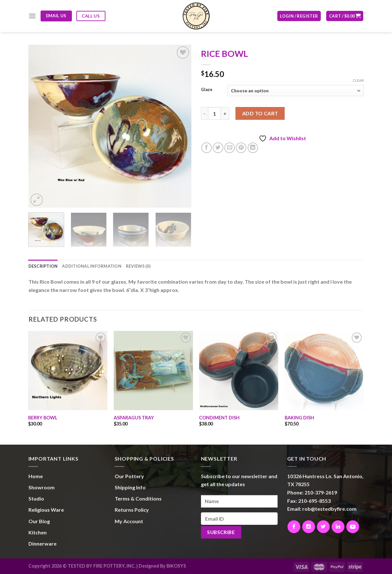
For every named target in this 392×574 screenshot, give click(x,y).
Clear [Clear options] (358, 80)
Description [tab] (43, 266)
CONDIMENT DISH (219, 418)
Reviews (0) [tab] (138, 266)
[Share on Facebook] (207, 148)
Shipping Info (130, 487)
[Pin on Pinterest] (241, 148)
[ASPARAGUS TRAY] (153, 371)
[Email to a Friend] (230, 148)
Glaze (207, 90)
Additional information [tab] (92, 266)
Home (36, 476)
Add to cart (260, 113)
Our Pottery (129, 476)
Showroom (42, 487)
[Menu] (32, 16)
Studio (36, 498)
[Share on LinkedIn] (253, 148)
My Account (129, 521)
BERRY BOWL (43, 418)
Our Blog (39, 521)
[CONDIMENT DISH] (239, 371)
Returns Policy (132, 510)
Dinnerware (42, 543)
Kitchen (38, 532)
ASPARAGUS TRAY (134, 418)
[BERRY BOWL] (68, 371)
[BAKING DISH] (324, 371)
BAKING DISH (299, 418)
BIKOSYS (176, 566)
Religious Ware (46, 510)
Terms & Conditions (138, 498)
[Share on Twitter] (218, 148)
